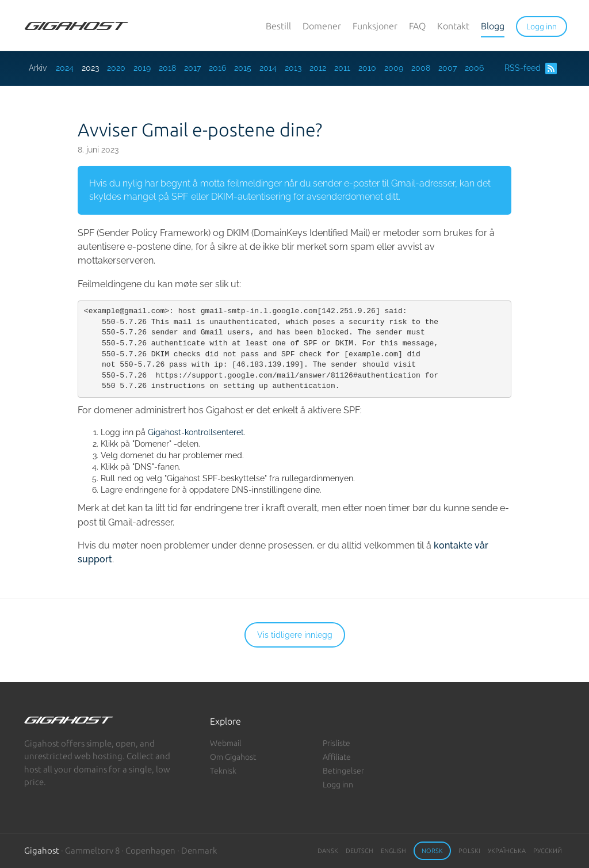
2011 (342, 68)
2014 (268, 68)
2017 (192, 68)
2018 (167, 68)
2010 (367, 68)
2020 (116, 68)
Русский (548, 851)
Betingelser (343, 771)
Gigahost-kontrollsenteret (196, 432)
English (393, 851)
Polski (469, 851)
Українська (507, 851)
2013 (293, 68)
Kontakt (453, 26)
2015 (243, 68)
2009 (394, 68)
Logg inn (338, 785)
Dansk (328, 851)
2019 (142, 68)
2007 (448, 68)
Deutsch (359, 851)
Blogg (493, 26)
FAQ (417, 26)
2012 (318, 68)
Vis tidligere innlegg (295, 635)
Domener (322, 26)
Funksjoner (375, 26)
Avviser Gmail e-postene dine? (200, 130)
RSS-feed (531, 68)
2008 (421, 68)
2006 (474, 68)
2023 (90, 68)
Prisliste (336, 743)
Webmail (226, 743)
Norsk (432, 851)
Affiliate (337, 757)
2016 (217, 68)
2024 (65, 68)
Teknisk (223, 771)
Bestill (278, 26)
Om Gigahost (233, 757)
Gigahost (42, 850)
